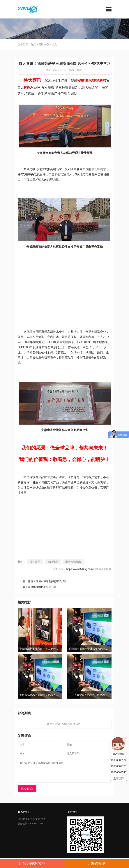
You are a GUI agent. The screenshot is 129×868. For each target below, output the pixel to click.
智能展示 (53, 562)
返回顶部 (119, 778)
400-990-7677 (32, 863)
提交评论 (27, 789)
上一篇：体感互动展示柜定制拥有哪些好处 (42, 581)
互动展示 (35, 562)
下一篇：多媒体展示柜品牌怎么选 (37, 587)
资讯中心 (44, 44)
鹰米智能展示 (73, 562)
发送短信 (97, 863)
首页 (33, 44)
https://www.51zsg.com (79, 569)
